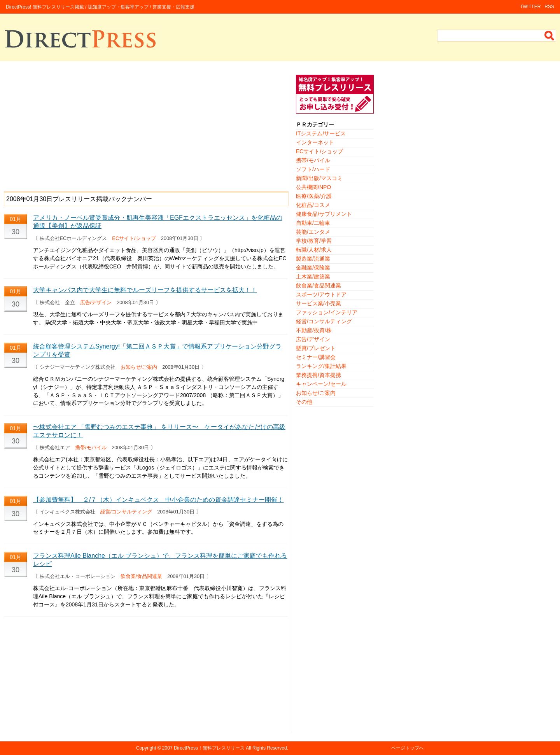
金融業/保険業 (313, 268)
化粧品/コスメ (313, 205)
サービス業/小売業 (318, 303)
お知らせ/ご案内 (139, 367)
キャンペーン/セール (321, 384)
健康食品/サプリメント (324, 214)
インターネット (315, 142)
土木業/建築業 (313, 277)
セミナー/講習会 (316, 357)
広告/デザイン (96, 302)
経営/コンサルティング (126, 512)
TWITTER (530, 7)
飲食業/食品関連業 (142, 576)
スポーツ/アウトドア (321, 294)
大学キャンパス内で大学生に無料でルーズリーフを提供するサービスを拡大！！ (145, 290)
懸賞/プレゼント (316, 348)
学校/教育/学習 (314, 241)
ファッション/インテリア (327, 312)
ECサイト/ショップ (134, 238)
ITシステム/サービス (321, 133)
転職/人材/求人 (314, 250)
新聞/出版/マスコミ (319, 178)
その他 (304, 402)
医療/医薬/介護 (314, 196)
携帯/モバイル (91, 448)
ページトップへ (408, 748)
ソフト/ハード (313, 169)
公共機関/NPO (313, 187)
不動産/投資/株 (314, 330)
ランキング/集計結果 (321, 366)
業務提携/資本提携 (318, 375)
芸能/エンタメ (313, 232)
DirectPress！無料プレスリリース (209, 748)
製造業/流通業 (313, 259)
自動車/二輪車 (313, 223)
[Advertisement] (146, 129)
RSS (549, 7)
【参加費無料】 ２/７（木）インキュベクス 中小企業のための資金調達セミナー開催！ (158, 500)
